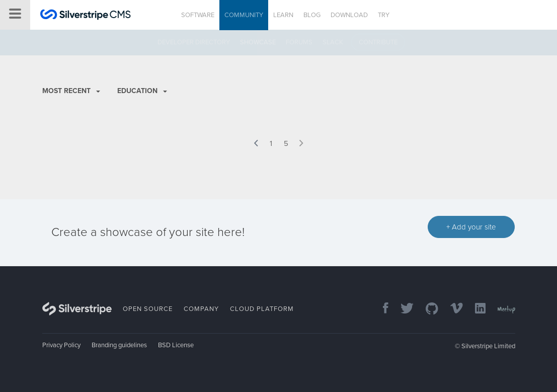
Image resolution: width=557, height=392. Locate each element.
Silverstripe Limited (488, 346)
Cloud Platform (262, 309)
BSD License (176, 345)
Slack (333, 42)
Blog (312, 15)
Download (349, 15)
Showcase (258, 42)
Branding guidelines (119, 345)
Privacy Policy (61, 345)
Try (384, 15)
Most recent (71, 91)
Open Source (148, 309)
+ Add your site (471, 227)
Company (201, 309)
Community (244, 15)
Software (198, 15)
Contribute (378, 42)
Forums (299, 42)
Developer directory (194, 42)
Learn (283, 15)
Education (142, 91)
